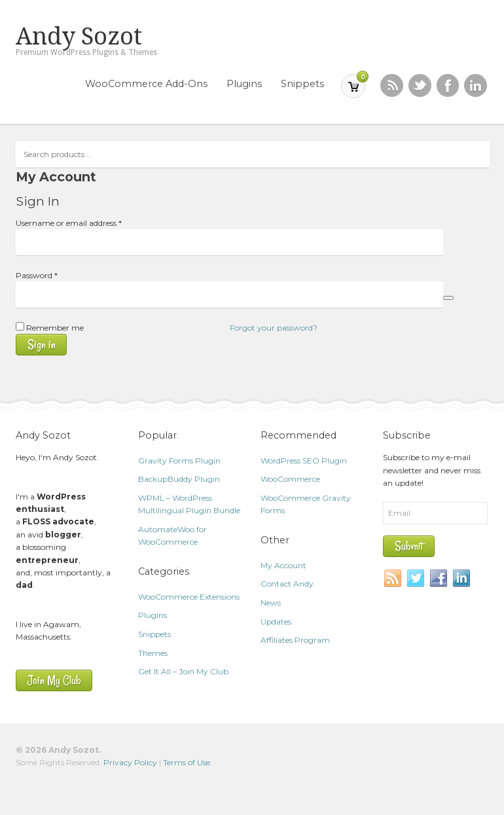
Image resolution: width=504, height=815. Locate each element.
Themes (153, 653)
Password (53, 275)
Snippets (302, 84)
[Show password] (448, 298)
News (271, 603)
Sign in (42, 345)
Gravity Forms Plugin (179, 461)
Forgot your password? (274, 328)
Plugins (244, 84)
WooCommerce (290, 479)
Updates (276, 622)
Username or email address (85, 222)
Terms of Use (187, 762)
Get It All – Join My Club (183, 671)
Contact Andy (287, 584)
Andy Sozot (79, 37)
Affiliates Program (295, 640)
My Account (283, 565)
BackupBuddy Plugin (179, 479)
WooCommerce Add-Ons (146, 84)
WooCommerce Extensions (189, 597)
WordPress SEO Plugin (304, 461)
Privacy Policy (130, 762)
